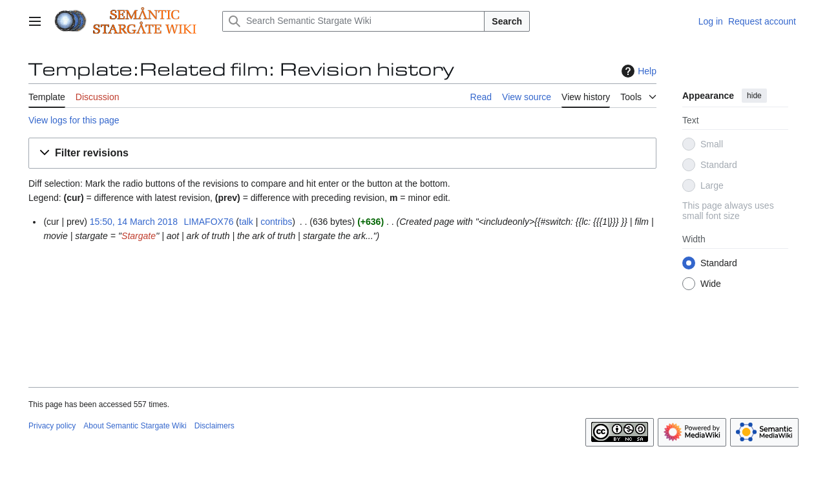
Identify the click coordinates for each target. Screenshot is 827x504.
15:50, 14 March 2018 (134, 222)
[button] (342, 153)
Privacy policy (52, 426)
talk (246, 222)
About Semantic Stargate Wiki (135, 426)
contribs (276, 222)
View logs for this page (74, 120)
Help (637, 71)
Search (507, 21)
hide (754, 96)
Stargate (139, 236)
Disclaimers (215, 426)
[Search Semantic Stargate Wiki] (353, 21)
